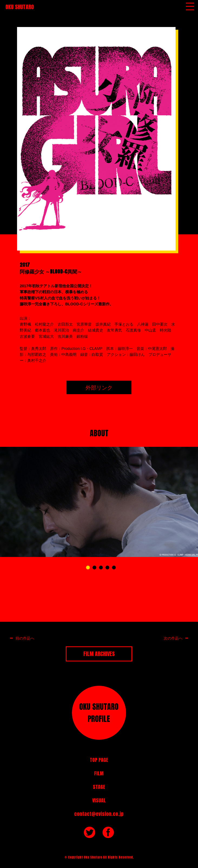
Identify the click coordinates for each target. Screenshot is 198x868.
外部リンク (99, 387)
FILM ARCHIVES (99, 654)
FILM (99, 773)
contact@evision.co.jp (99, 814)
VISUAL (99, 800)
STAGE (99, 787)
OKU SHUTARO (20, 7)
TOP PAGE (99, 760)
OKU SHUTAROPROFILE (99, 713)
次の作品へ (173, 638)
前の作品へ (25, 638)
